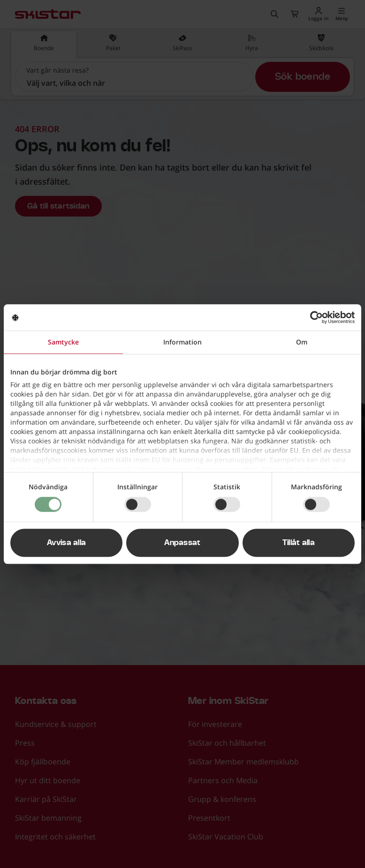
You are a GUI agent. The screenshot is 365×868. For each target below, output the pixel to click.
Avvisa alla (67, 543)
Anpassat (182, 543)
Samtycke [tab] (63, 342)
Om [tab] (302, 342)
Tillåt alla (299, 543)
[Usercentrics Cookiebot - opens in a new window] (314, 317)
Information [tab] (182, 342)
